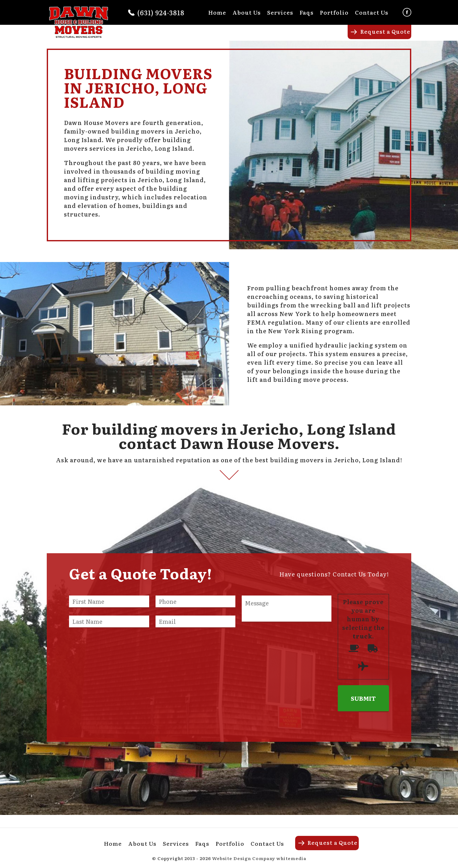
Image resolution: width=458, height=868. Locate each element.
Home (217, 12)
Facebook (407, 12)
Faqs (307, 12)
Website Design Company (244, 858)
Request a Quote (385, 31)
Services (280, 12)
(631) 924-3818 (161, 12)
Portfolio (334, 12)
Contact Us (372, 12)
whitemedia (291, 858)
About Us (247, 12)
